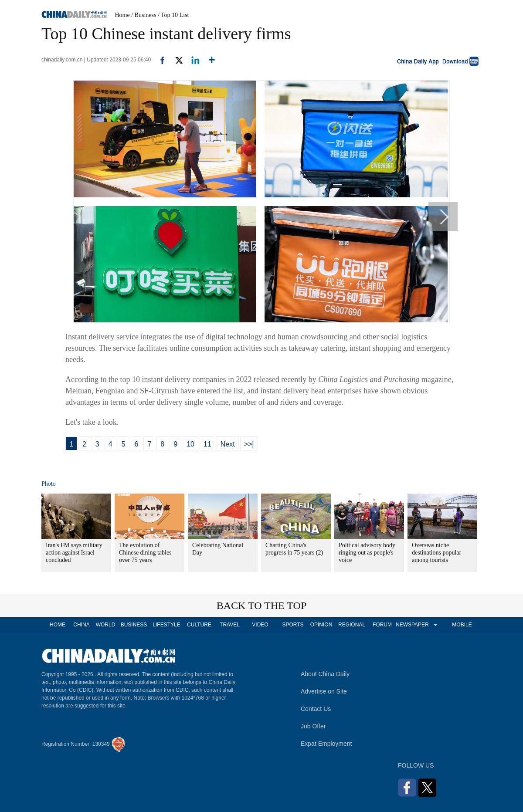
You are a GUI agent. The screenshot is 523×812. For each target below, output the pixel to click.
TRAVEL (230, 625)
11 (207, 444)
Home (122, 15)
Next (228, 444)
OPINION (321, 625)
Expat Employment (326, 744)
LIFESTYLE (166, 625)
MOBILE (462, 625)
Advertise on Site (324, 691)
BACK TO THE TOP (262, 606)
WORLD (106, 625)
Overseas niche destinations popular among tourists (436, 553)
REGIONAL (352, 625)
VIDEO (260, 625)
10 (190, 444)
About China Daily (325, 674)
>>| (249, 444)
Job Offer (313, 726)
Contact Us (316, 709)
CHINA (81, 625)
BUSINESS (134, 625)
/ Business (144, 15)
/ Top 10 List (173, 15)
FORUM (382, 625)
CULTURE (199, 625)
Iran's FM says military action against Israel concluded (74, 553)
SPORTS (293, 625)
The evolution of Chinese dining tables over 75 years (145, 553)
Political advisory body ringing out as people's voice (367, 553)
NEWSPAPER (412, 625)
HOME (58, 625)
